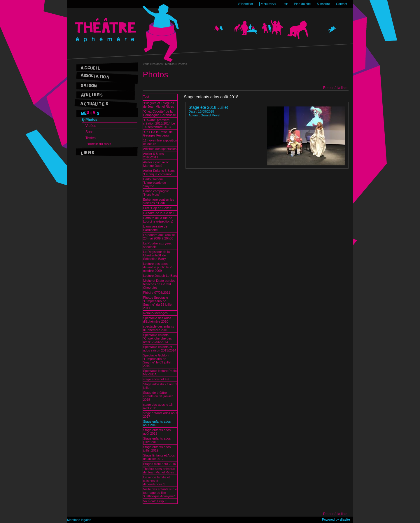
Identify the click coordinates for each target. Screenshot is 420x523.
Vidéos (91, 126)
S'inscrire (323, 4)
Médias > (171, 64)
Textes (91, 138)
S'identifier (246, 4)
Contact (342, 4)
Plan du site (302, 4)
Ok (286, 4)
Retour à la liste (335, 88)
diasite (345, 519)
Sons (89, 132)
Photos (91, 120)
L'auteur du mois (98, 144)
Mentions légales (79, 520)
